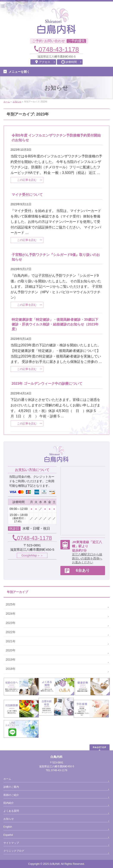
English (8, 827)
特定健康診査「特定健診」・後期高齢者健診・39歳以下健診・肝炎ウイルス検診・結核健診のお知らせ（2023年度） (55, 324)
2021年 (11, 641)
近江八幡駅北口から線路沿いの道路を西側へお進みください (87, 558)
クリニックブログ (14, 851)
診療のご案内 (11, 787)
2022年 (11, 632)
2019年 (11, 660)
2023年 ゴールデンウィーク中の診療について (47, 384)
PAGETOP (100, 747)
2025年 (11, 604)
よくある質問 (11, 811)
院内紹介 (9, 803)
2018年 (11, 669)
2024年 (11, 614)
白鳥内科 (55, 864)
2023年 (11, 623)
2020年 (11, 650)
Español (8, 835)
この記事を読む (27, 180)
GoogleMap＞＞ (32, 555)
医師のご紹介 (11, 795)
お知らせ (9, 819)
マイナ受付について (27, 195)
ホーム (7, 779)
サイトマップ (11, 843)
